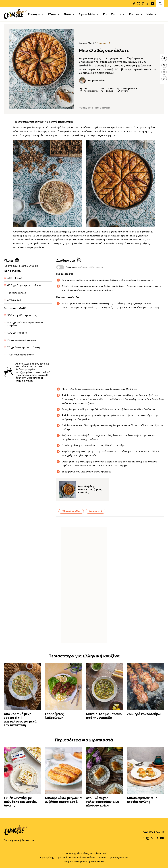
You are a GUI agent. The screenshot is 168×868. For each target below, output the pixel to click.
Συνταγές (34, 13)
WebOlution (97, 861)
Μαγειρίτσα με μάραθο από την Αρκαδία (104, 716)
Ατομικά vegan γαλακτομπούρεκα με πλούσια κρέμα (102, 802)
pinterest (143, 3)
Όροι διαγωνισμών (118, 857)
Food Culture (112, 13)
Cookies (102, 857)
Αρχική (82, 43)
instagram (138, 3)
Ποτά (67, 13)
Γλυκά (52, 13)
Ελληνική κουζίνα (71, 511)
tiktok (148, 3)
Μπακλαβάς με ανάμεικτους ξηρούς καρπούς (90, 489)
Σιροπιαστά (103, 43)
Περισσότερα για (84, 656)
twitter (164, 72)
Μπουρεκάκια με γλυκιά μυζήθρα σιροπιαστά (63, 800)
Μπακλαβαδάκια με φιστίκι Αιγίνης (142, 800)
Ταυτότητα (28, 840)
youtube (153, 3)
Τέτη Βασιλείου (92, 81)
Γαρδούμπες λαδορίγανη (54, 716)
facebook (134, 3)
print (164, 79)
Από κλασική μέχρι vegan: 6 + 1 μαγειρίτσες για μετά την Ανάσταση (20, 720)
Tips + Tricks (87, 13)
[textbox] (48, 184)
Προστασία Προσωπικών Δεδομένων (76, 857)
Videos (151, 13)
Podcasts (135, 13)
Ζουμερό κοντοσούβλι (144, 714)
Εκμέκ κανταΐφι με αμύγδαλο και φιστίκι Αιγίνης (20, 802)
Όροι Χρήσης (47, 857)
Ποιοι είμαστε (11, 840)
